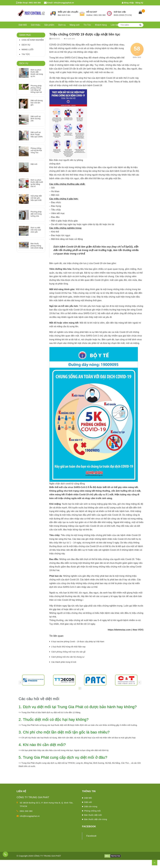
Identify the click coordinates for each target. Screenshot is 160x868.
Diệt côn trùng (91, 806)
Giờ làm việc (120, 12)
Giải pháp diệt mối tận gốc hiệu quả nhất (36, 198)
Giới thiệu (36, 25)
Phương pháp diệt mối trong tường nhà (36, 214)
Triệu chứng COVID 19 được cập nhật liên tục (85, 34)
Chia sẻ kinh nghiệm (33, 40)
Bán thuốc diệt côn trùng (96, 819)
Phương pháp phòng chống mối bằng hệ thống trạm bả (36, 89)
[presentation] (21, 683)
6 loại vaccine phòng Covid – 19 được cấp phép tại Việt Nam (78, 642)
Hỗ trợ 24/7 (92, 12)
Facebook (91, 836)
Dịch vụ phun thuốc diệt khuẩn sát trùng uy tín (37, 73)
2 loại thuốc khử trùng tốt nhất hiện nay (69, 647)
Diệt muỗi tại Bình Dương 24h (36, 119)
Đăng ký (139, 3)
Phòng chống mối (92, 811)
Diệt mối (34, 164)
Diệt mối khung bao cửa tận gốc (37, 103)
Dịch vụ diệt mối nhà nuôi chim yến (36, 230)
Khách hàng (101, 25)
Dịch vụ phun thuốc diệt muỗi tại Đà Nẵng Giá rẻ (37, 183)
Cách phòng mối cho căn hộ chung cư (68, 657)
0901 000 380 (35, 3)
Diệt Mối (23, 25)
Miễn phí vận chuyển (68, 12)
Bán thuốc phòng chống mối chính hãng (37, 246)
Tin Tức (87, 25)
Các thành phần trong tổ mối (64, 662)
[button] (79, 687)
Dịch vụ (62, 25)
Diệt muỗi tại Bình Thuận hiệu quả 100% (37, 134)
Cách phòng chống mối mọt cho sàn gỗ (68, 652)
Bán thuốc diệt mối (93, 815)
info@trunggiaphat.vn (64, 3)
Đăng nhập (128, 3)
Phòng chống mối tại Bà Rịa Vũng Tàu (36, 150)
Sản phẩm (49, 25)
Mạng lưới (75, 25)
